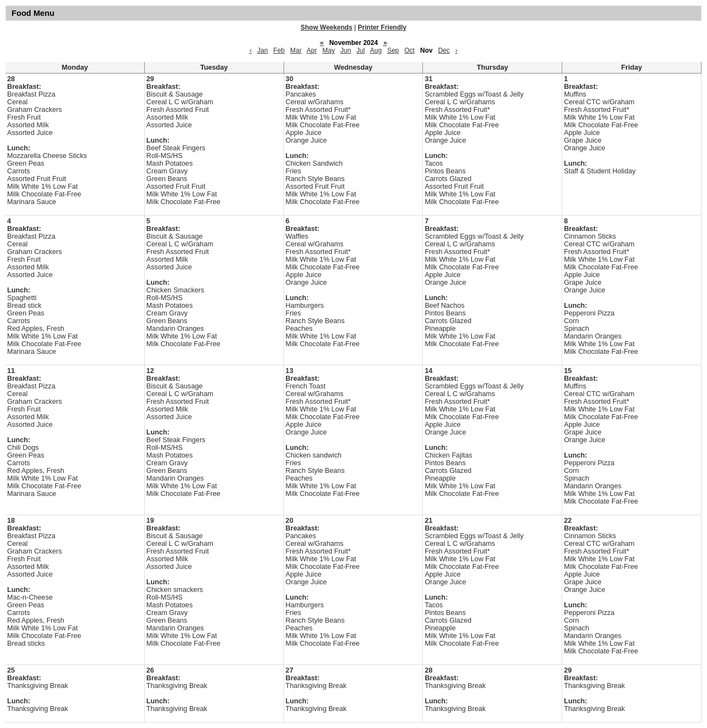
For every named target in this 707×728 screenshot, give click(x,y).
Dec (444, 50)
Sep (393, 50)
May (329, 50)
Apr (312, 50)
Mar (296, 50)
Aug (376, 50)
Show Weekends (326, 27)
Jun (345, 50)
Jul (361, 50)
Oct (409, 50)
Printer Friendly (382, 27)
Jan (262, 50)
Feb (279, 50)
